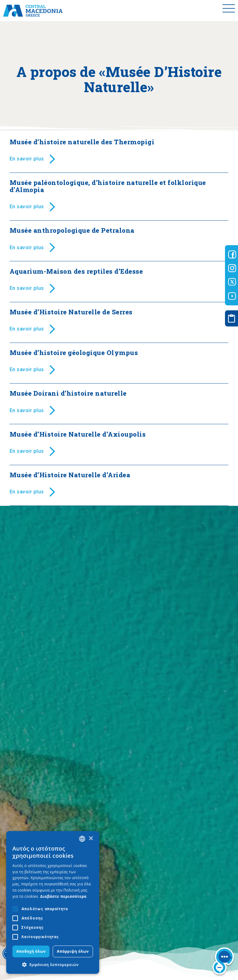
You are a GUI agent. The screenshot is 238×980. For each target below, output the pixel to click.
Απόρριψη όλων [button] (73, 951)
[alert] (53, 902)
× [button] (91, 839)
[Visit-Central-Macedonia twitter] (232, 282)
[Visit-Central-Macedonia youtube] (232, 296)
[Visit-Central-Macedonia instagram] (232, 268)
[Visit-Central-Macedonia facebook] (232, 254)
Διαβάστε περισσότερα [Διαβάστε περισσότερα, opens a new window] (64, 896)
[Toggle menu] (229, 11)
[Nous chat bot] (223, 962)
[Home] (33, 11)
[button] (53, 964)
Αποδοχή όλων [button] (31, 951)
